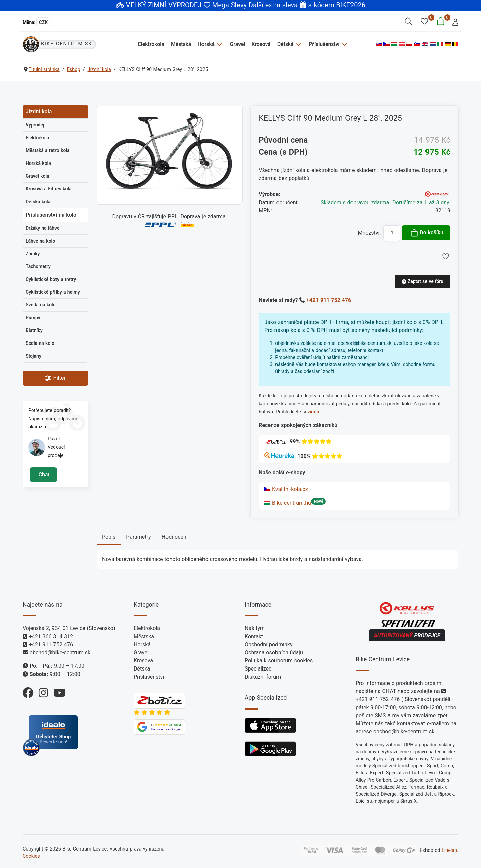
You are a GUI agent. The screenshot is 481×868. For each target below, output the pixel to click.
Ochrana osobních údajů (274, 653)
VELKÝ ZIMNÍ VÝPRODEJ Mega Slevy (186, 5)
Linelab (449, 850)
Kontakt (254, 636)
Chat (43, 475)
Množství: (369, 233)
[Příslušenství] (344, 44)
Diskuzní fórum (263, 677)
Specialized (258, 669)
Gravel (238, 44)
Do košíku (427, 233)
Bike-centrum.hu (288, 503)
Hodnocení (175, 537)
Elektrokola (152, 44)
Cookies (31, 856)
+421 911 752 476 (329, 300)
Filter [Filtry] (55, 378)
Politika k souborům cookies (279, 661)
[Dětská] (298, 44)
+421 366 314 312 (51, 636)
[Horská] (219, 44)
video (313, 412)
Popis (109, 537)
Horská (207, 44)
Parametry (138, 537)
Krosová (261, 44)
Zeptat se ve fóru (422, 281)
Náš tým (255, 628)
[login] (454, 21)
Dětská (285, 44)
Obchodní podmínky (269, 644)
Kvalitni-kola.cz (286, 489)
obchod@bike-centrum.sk (60, 653)
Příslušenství (324, 44)
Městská (181, 44)
